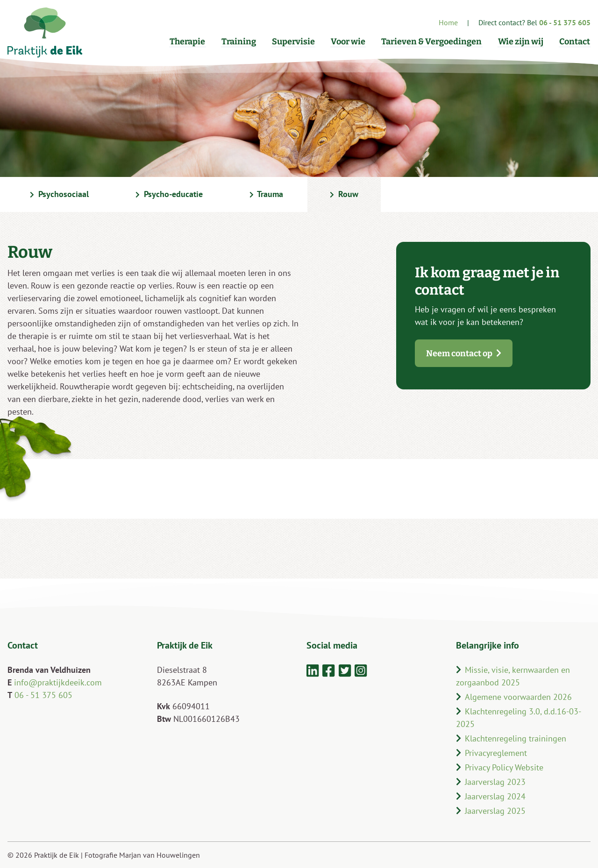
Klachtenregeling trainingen (511, 738)
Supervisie (298, 42)
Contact (575, 42)
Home (448, 22)
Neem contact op (464, 353)
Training (244, 42)
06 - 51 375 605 (43, 695)
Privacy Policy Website (500, 767)
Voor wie (352, 42)
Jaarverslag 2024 (491, 796)
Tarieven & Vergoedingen (434, 42)
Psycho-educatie (169, 194)
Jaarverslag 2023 (491, 782)
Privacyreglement (491, 753)
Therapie (194, 42)
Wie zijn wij (522, 42)
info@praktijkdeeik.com (58, 682)
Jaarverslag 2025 (491, 811)
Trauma (267, 194)
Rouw (344, 194)
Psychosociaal (59, 194)
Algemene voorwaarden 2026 (514, 697)
